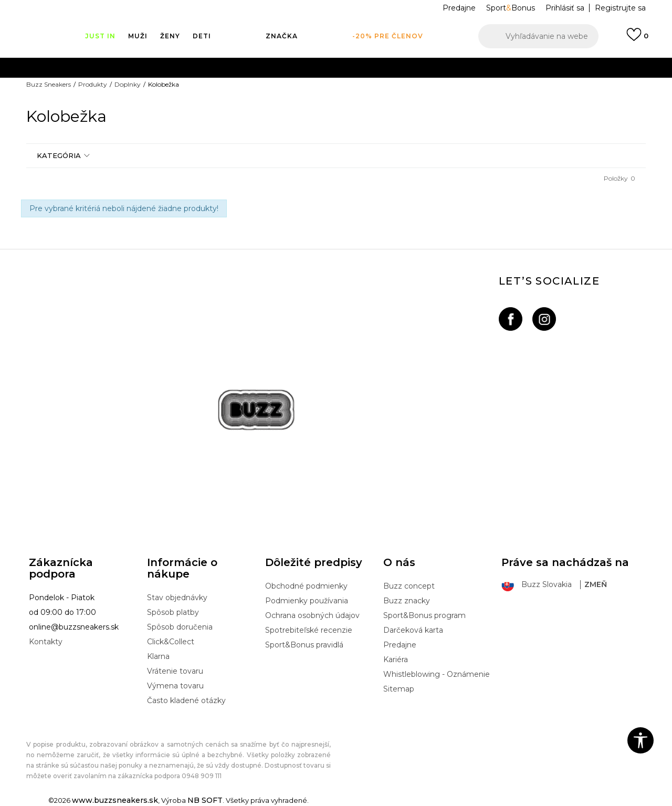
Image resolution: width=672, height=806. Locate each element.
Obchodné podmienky (306, 586)
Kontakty (46, 642)
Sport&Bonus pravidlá (304, 645)
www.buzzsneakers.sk (115, 800)
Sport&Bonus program (424, 615)
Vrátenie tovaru (175, 671)
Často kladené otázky (186, 700)
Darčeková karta (413, 630)
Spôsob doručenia (180, 627)
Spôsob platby (173, 612)
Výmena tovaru (175, 686)
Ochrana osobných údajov (312, 615)
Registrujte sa (620, 8)
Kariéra (396, 660)
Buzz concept (409, 586)
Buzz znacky (407, 601)
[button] (538, 36)
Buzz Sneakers (49, 84)
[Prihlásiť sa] (637, 39)
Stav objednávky (177, 598)
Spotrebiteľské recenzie (309, 630)
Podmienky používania (307, 601)
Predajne (400, 645)
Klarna (158, 656)
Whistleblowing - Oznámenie (437, 674)
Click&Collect (171, 642)
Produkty (93, 84)
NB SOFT (205, 800)
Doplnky (128, 84)
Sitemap (399, 689)
